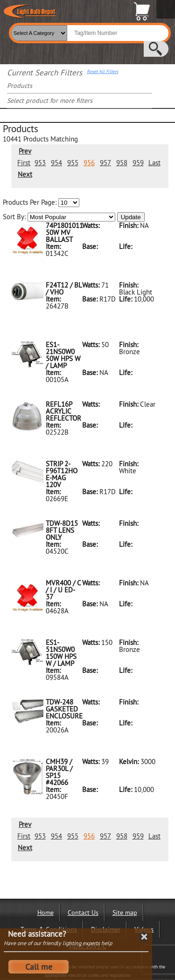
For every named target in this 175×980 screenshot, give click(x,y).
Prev (25, 151)
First (24, 163)
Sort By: (59, 217)
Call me (39, 967)
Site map (125, 913)
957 (105, 163)
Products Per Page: (41, 203)
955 (73, 163)
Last (154, 163)
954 (56, 163)
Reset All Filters (102, 72)
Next (25, 174)
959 (138, 163)
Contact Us (83, 913)
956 (89, 163)
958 (122, 163)
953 (40, 163)
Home (45, 913)
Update (131, 217)
